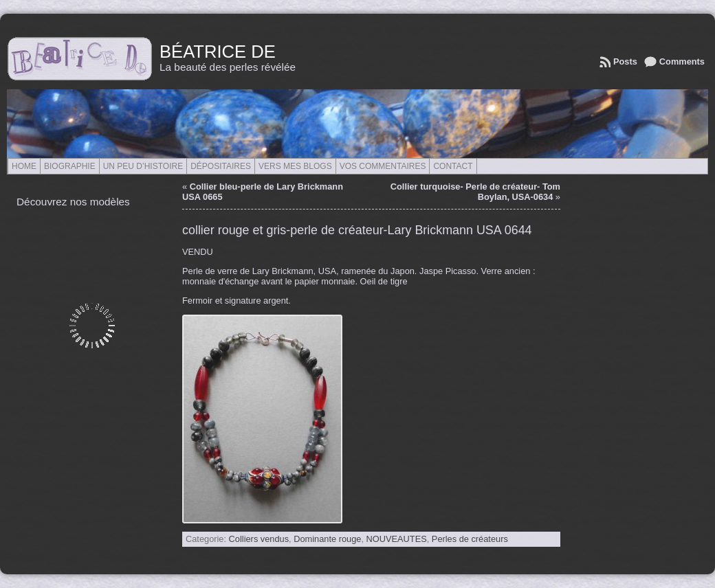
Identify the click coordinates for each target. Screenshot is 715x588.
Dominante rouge (327, 539)
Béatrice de (218, 52)
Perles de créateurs (470, 539)
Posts (625, 61)
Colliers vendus (259, 539)
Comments (682, 61)
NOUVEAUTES (397, 539)
